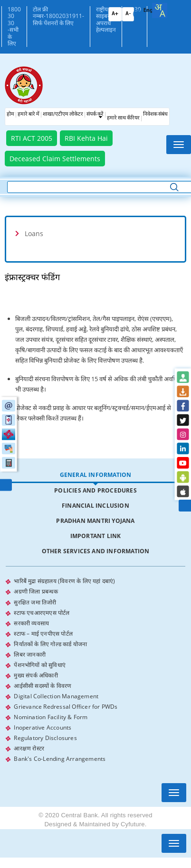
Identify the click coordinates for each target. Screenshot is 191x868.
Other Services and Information (96, 551)
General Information (96, 475)
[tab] (95, 233)
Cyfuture (133, 824)
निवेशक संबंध (155, 114)
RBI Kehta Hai (86, 138)
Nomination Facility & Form (51, 717)
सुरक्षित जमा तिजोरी (35, 602)
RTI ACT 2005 (32, 138)
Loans (34, 233)
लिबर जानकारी (30, 654)
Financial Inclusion (95, 506)
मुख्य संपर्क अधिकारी (36, 675)
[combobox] (160, 10)
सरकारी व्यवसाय (31, 623)
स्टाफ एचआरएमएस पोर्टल (42, 612)
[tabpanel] (95, 670)
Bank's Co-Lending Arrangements (60, 758)
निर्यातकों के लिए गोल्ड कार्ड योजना (50, 644)
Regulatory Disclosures (45, 737)
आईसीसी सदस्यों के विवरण (43, 685)
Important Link (96, 536)
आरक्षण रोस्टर (29, 748)
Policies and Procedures (95, 490)
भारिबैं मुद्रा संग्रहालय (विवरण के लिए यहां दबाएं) (64, 581)
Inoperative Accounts (43, 727)
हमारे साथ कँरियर (123, 118)
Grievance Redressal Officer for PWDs (66, 706)
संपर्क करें (95, 114)
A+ (115, 14)
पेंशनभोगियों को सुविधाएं (40, 664)
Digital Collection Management (56, 696)
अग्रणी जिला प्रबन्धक (36, 591)
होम (10, 114)
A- (128, 14)
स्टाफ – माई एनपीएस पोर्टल (43, 633)
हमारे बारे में (29, 114)
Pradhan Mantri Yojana (95, 521)
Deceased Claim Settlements (55, 159)
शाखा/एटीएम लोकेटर (63, 114)
